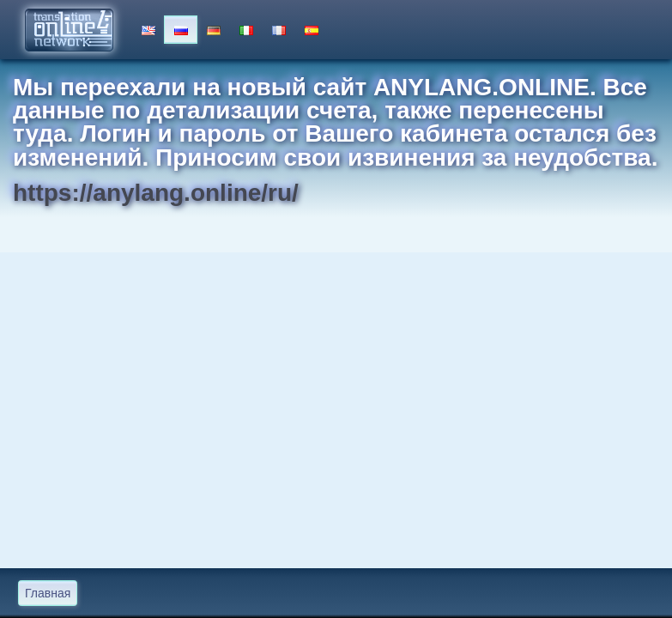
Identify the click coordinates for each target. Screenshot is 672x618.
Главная (48, 593)
